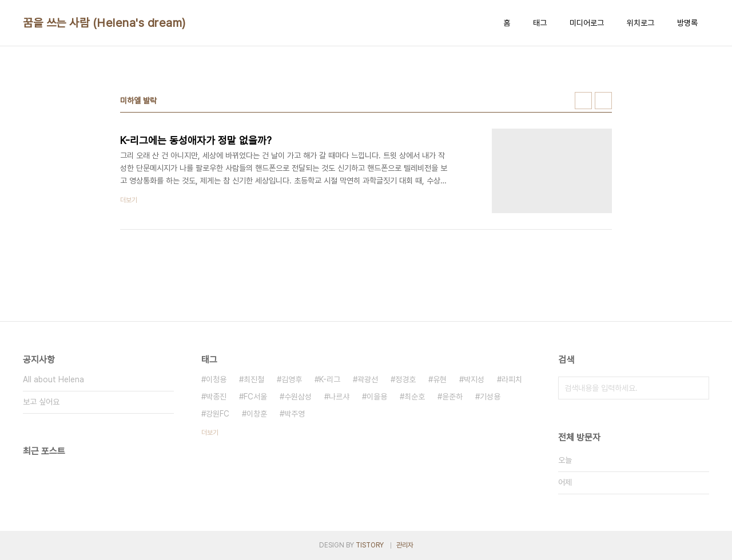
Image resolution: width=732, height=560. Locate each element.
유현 (440, 379)
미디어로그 (587, 23)
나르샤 (339, 397)
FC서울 (255, 397)
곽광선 (368, 379)
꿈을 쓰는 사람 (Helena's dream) (104, 23)
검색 (698, 388)
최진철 (254, 379)
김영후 (292, 379)
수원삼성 (298, 397)
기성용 (490, 397)
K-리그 (330, 379)
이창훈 (257, 414)
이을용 (377, 397)
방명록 (687, 23)
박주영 (295, 414)
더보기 (210, 433)
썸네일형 (583, 101)
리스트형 (603, 101)
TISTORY (370, 545)
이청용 (216, 379)
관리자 (405, 545)
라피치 (512, 379)
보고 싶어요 (41, 402)
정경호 (405, 379)
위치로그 (640, 23)
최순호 (415, 397)
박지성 (474, 379)
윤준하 (452, 397)
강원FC (218, 414)
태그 (540, 23)
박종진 (216, 397)
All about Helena (53, 379)
